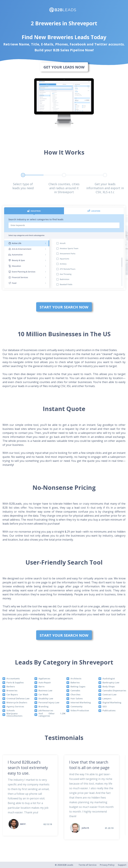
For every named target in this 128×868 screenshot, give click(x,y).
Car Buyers (12, 694)
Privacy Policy (107, 865)
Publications (109, 710)
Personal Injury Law (49, 702)
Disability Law (46, 698)
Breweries (12, 690)
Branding (43, 706)
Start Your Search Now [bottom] (64, 307)
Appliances (44, 678)
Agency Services (15, 706)
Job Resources (46, 710)
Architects (76, 678)
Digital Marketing (112, 702)
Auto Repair (45, 682)
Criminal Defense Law (18, 698)
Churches (75, 694)
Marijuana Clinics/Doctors (14, 715)
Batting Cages (78, 686)
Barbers (11, 686)
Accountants (13, 678)
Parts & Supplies (15, 682)
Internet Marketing (81, 702)
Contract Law (109, 694)
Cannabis (75, 690)
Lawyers (107, 698)
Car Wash (43, 694)
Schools (11, 710)
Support (122, 865)
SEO (105, 706)
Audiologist (109, 678)
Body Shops (109, 686)
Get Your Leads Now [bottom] (64, 67)
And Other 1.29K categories (52, 715)
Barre (41, 686)
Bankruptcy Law (111, 682)
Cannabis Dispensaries (114, 690)
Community (76, 706)
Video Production (80, 710)
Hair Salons (77, 698)
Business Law (45, 690)
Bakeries (75, 682)
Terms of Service (87, 865)
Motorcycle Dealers (17, 702)
